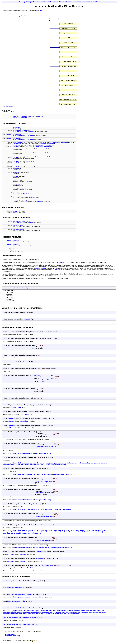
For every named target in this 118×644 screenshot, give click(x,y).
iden (14, 250)
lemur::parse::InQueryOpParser (51, 612)
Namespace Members (65, 2)
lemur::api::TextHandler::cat (16, 588)
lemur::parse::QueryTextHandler (97, 531)
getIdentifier (16, 196)
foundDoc (15, 158)
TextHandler (16, 128)
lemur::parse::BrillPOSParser (57, 611)
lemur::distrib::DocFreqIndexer (23, 463)
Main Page (22, 2)
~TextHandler (16, 129)
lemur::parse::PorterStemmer (97, 612)
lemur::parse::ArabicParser (21, 611)
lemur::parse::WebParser (71, 614)
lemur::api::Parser (19, 597)
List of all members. (7, 106)
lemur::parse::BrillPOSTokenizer (62, 548)
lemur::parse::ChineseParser (96, 611)
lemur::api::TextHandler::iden (16, 601)
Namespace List (31, 2)
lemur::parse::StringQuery (44, 510)
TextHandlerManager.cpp (13, 636)
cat (14, 249)
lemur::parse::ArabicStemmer (22, 571)
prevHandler (16, 245)
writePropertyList (17, 200)
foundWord (16, 163)
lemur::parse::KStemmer (69, 612)
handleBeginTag (17, 148)
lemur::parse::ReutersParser (11, 614)
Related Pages (95, 2)
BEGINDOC (16, 116)
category (15, 211)
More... (42, 10)
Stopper (38, 268)
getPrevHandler (17, 139)
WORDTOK (32, 116)
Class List (50, 2)
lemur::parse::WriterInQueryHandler (32, 465)
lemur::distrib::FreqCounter (41, 463)
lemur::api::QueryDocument (63, 510)
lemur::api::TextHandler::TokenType (18, 288)
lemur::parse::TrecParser (53, 614)
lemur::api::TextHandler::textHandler (23, 625)
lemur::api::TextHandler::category (21, 595)
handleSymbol (17, 156)
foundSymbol (16, 172)
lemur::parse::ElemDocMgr (43, 454)
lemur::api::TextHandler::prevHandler (23, 618)
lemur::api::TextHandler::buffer (16, 581)
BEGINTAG (40, 116)
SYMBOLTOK (24, 118)
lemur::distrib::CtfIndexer (21, 531)
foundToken (16, 142)
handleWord (16, 147)
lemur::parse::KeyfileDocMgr (12, 465)
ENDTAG (16, 118)
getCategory (16, 192)
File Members (86, 2)
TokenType (16, 115)
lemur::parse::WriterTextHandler (56, 465)
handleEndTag (17, 152)
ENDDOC (24, 116)
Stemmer (45, 268)
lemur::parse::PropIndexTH (98, 463)
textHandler (16, 241)
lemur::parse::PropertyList (60, 142)
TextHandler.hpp (13, 13)
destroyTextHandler (18, 230)
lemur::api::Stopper (40, 532)
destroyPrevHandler (18, 226)
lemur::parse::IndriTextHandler (23, 454)
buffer (14, 252)
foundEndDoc (16, 168)
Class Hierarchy (41, 2)
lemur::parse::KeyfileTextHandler (79, 463)
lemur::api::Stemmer (27, 532)
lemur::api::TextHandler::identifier (21, 608)
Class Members (77, 2)
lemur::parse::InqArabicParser (32, 612)
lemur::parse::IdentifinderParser (13, 612)
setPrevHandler (17, 222)
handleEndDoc (17, 145)
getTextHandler (17, 135)
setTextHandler (17, 131)
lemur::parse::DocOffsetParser (12, 534)
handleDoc (16, 176)
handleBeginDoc (17, 144)
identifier (15, 213)
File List (56, 2)
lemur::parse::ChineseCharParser (77, 611)
